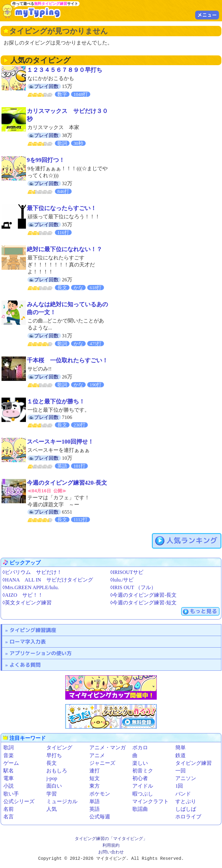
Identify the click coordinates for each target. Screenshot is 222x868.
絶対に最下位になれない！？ (64, 249)
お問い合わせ (111, 852)
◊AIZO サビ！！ (23, 595)
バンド (183, 794)
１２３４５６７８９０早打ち (64, 70)
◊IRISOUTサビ (127, 572)
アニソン (186, 778)
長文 (52, 763)
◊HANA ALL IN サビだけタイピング (48, 580)
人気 (52, 809)
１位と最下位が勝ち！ (56, 401)
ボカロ (140, 748)
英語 (95, 809)
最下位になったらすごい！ (62, 208)
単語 (95, 801)
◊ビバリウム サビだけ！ (32, 572)
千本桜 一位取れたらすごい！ (67, 360)
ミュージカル (62, 801)
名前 (9, 809)
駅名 (9, 771)
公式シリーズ (19, 801)
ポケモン (100, 794)
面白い (54, 786)
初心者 (140, 778)
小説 (9, 786)
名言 (9, 817)
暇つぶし (143, 794)
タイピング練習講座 (33, 630)
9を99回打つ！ (46, 160)
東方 (95, 786)
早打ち (54, 755)
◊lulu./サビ (122, 580)
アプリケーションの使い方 (41, 653)
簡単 (181, 748)
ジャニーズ (102, 763)
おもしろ (57, 771)
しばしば (186, 809)
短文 (95, 778)
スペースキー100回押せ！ (60, 442)
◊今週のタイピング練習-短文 (143, 603)
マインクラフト (150, 801)
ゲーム (11, 763)
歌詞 (9, 748)
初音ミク (143, 771)
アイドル (143, 786)
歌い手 (11, 794)
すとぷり (186, 801)
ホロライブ (188, 817)
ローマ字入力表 (28, 642)
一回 (181, 771)
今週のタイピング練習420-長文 (67, 483)
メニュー (207, 15)
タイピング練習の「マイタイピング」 (111, 839)
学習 (52, 794)
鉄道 (181, 755)
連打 (95, 771)
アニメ (97, 755)
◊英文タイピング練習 (27, 603)
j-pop (52, 778)
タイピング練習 (193, 763)
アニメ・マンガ (107, 748)
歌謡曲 (140, 809)
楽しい (140, 763)
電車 (9, 778)
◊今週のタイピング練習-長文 (143, 595)
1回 (179, 786)
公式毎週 (100, 817)
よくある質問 (25, 665)
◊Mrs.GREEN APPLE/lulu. (31, 587)
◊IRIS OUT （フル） (133, 587)
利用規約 (111, 846)
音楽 (9, 755)
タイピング (59, 748)
